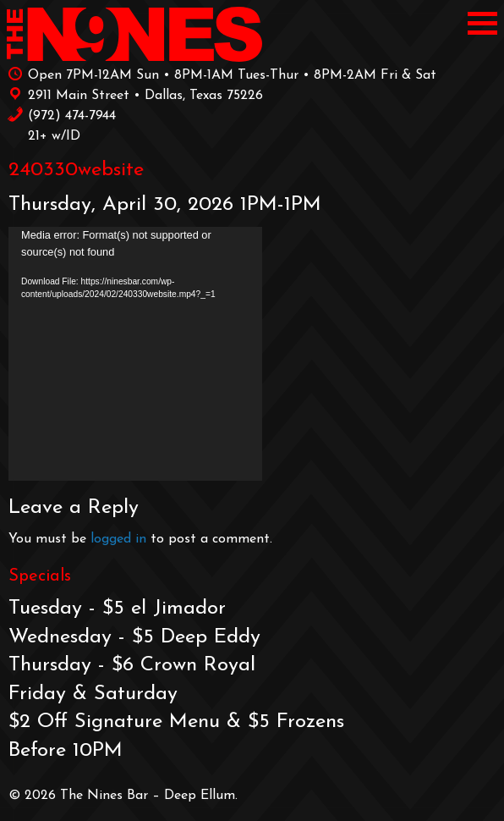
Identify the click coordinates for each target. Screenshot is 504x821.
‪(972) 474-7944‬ (61, 114)
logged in (118, 539)
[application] (135, 354)
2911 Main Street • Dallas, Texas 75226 (135, 94)
